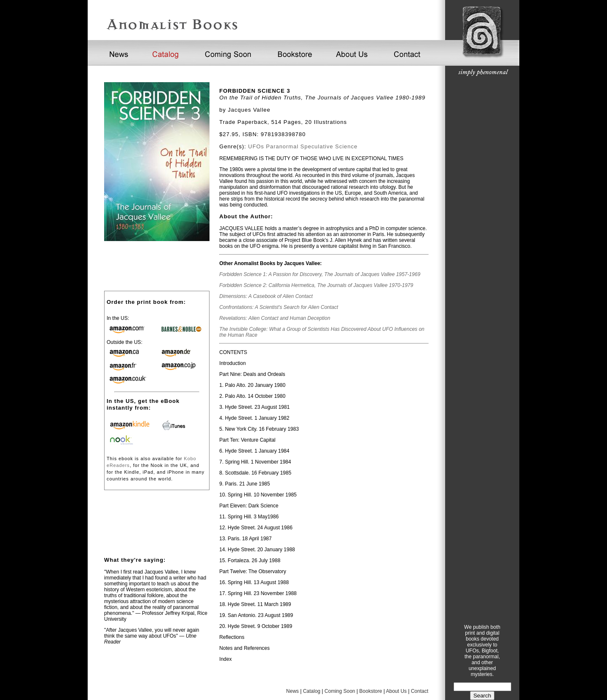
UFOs (256, 146)
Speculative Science (329, 146)
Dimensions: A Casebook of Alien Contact (266, 296)
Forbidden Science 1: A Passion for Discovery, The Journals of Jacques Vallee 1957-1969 (320, 274)
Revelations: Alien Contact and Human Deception (275, 318)
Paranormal (282, 146)
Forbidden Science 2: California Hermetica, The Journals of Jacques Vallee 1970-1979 (316, 285)
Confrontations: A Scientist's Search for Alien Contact (279, 307)
